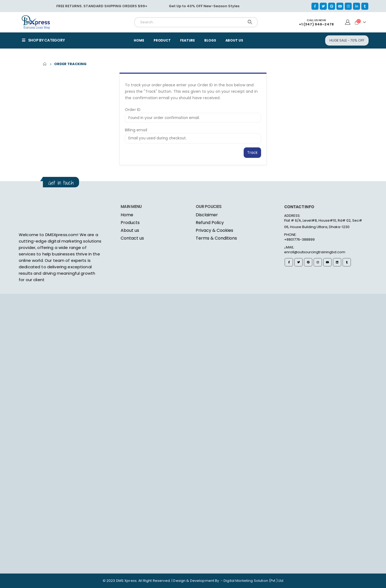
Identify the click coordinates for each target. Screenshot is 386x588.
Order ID (133, 110)
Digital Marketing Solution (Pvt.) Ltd (253, 581)
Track (252, 152)
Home (139, 40)
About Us (234, 40)
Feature (188, 40)
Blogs (210, 40)
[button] (347, 40)
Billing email (136, 130)
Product (162, 40)
